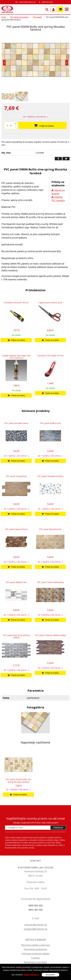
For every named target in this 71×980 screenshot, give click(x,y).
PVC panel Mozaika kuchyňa (50, 476)
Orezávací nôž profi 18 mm (16, 303)
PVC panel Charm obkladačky (50, 582)
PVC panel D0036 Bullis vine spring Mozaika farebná (18, 781)
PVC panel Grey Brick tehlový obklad (16, 636)
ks (11, 125)
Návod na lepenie (58, 192)
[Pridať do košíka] (16, 340)
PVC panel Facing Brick (16, 476)
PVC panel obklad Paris (16, 582)
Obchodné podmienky (35, 949)
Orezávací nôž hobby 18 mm (50, 356)
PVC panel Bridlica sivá (50, 423)
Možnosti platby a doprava (36, 945)
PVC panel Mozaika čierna (16, 423)
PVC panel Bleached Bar (50, 529)
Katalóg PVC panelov (58, 199)
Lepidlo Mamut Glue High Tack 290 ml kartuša (16, 357)
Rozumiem (50, 975)
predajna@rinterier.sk (35, 929)
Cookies (35, 958)
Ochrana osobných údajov (36, 954)
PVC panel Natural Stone (16, 529)
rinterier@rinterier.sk (27, 2)
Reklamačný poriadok (35, 962)
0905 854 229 (47, 2)
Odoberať (58, 828)
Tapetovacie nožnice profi (50, 303)
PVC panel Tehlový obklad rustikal (50, 635)
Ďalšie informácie (31, 975)
